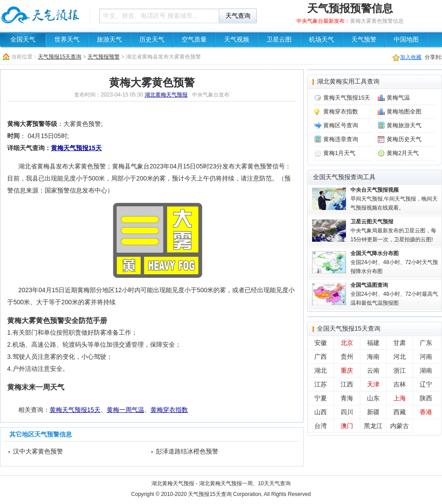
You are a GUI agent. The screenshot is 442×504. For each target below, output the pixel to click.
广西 (321, 357)
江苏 (321, 384)
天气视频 (237, 40)
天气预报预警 (104, 57)
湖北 (321, 370)
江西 (347, 384)
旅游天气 (109, 40)
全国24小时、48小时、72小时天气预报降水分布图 (394, 262)
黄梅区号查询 (341, 125)
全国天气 (23, 40)
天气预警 (364, 40)
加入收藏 (411, 57)
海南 (373, 357)
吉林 (400, 384)
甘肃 (400, 343)
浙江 (400, 370)
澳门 (347, 426)
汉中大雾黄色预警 (38, 451)
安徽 (321, 343)
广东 (426, 343)
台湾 (321, 426)
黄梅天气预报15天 (76, 148)
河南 (426, 357)
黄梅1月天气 (339, 153)
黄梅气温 (398, 98)
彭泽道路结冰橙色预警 (187, 451)
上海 (400, 398)
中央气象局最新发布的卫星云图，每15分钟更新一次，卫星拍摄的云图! (393, 231)
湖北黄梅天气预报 (166, 95)
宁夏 (321, 398)
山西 (321, 412)
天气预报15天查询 (60, 57)
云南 (373, 370)
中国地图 (406, 40)
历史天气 (152, 40)
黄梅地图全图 (404, 111)
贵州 (347, 357)
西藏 (400, 412)
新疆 (373, 412)
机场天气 (321, 40)
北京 (347, 343)
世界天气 (67, 40)
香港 (426, 412)
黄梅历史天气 (404, 139)
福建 (373, 343)
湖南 (426, 370)
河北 (400, 357)
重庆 (347, 370)
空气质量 (194, 40)
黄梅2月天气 (403, 153)
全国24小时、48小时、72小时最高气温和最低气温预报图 (394, 294)
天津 (373, 384)
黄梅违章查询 (341, 139)
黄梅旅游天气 (404, 125)
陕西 (426, 398)
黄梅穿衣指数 (169, 410)
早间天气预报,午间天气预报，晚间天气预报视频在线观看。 (394, 199)
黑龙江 (373, 426)
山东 (373, 398)
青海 (347, 398)
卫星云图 (279, 40)
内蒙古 (400, 426)
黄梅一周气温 (125, 410)
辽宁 (426, 384)
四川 (347, 412)
